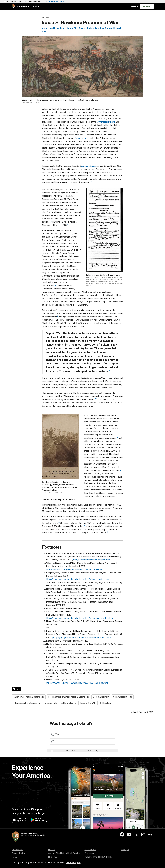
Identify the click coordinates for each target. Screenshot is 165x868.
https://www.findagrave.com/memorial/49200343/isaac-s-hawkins (77, 683)
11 (118, 437)
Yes (57, 734)
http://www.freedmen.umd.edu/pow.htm (92, 560)
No (57, 741)
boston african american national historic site (68, 697)
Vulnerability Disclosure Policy (98, 857)
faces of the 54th (88, 703)
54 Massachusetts (106, 122)
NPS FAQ (53, 857)
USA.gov (125, 850)
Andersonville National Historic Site (60, 28)
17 (84, 529)
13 (105, 511)
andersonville (51, 703)
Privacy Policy (18, 853)
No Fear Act (90, 850)
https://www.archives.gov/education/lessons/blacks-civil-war (74, 569)
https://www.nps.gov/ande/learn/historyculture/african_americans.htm (78, 579)
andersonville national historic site (29, 697)
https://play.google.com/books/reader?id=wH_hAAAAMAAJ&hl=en (81, 637)
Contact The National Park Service (64, 853)
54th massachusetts (123, 697)
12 (121, 470)
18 (108, 532)
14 (58, 519)
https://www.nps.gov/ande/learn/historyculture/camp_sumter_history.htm (79, 618)
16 (84, 526)
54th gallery (106, 703)
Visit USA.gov (73, 863)
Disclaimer (89, 853)
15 (59, 522)
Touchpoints (103, 751)
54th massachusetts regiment (27, 703)
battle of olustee (68, 703)
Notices (52, 850)
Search (133, 6)
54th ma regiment (101, 697)
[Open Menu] (147, 6)
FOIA (14, 857)
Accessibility (17, 850)
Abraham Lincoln (89, 166)
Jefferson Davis (82, 138)
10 (96, 399)
